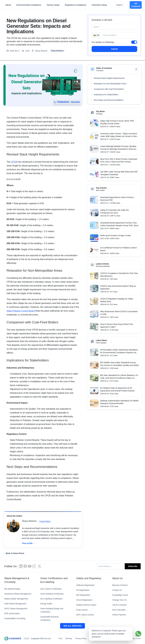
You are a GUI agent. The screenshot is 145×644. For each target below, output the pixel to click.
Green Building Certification (52, 594)
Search (119, 5)
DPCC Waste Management (16, 609)
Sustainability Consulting (15, 618)
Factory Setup (53, 6)
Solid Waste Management (15, 604)
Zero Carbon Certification (51, 589)
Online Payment (119, 615)
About (8, 6)
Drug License (82, 610)
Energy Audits (46, 604)
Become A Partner (120, 585)
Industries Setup (99, 6)
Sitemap (69, 638)
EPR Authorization (12, 613)
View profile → (28, 543)
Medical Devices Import (86, 605)
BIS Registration (83, 595)
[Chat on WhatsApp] (138, 634)
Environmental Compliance (29, 6)
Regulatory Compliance (76, 6)
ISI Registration (83, 590)
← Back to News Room (14, 553)
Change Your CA (119, 600)
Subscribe (133, 566)
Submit (114, 49)
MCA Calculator (119, 610)
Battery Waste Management (16, 599)
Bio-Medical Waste (12, 589)
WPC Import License (85, 615)
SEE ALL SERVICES (72, 626)
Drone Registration (84, 600)
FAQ (60, 638)
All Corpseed (136, 5)
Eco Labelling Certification (51, 599)
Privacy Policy (81, 638)
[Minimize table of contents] (136, 69)
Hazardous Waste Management (18, 594)
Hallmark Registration (86, 585)
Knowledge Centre (120, 595)
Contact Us (117, 590)
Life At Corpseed (119, 605)
